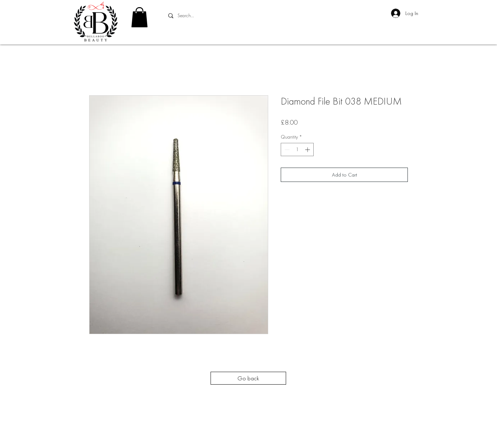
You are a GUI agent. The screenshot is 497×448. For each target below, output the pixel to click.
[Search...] (218, 16)
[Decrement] (286, 150)
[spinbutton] (297, 150)
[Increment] (308, 150)
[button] (139, 17)
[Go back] (248, 378)
